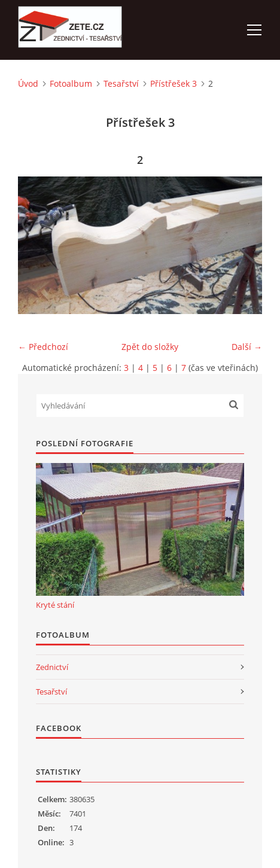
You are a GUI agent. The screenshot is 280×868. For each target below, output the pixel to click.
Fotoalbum (71, 83)
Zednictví (52, 667)
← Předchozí (43, 347)
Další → (247, 347)
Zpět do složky (150, 347)
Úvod (28, 83)
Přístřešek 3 (174, 83)
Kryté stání (55, 605)
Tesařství (121, 83)
